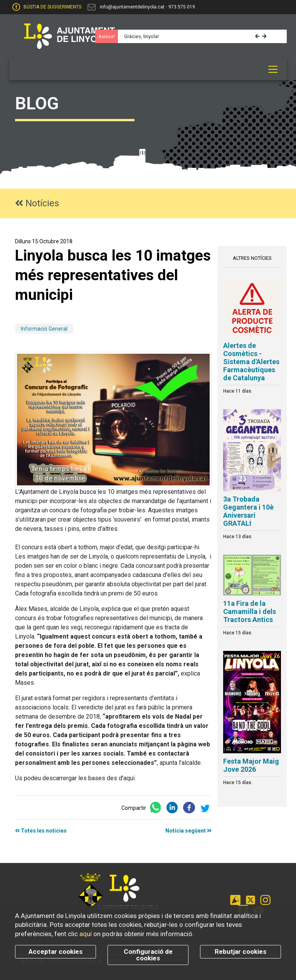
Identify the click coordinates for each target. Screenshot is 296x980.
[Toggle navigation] (273, 69)
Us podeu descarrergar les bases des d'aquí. (75, 778)
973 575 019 (182, 7)
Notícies (37, 203)
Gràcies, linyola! (141, 36)
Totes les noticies (41, 831)
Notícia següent (188, 831)
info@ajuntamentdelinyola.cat (132, 7)
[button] (258, 36)
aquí (86, 934)
